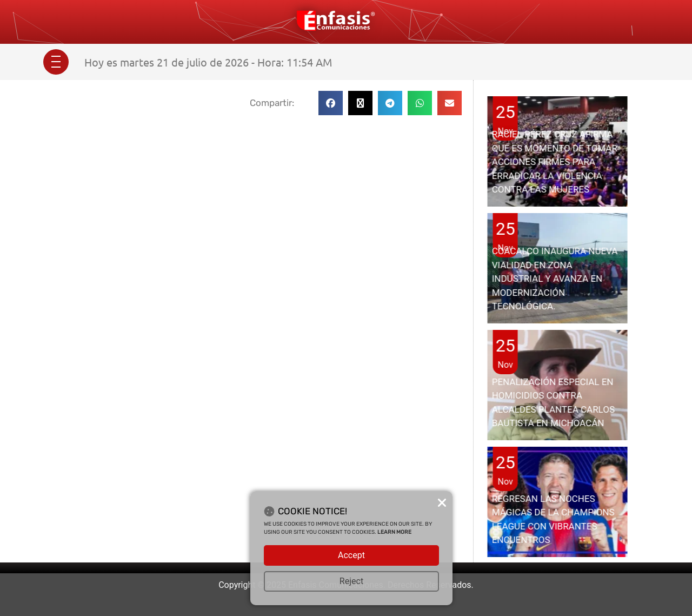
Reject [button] (351, 581)
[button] (331, 103)
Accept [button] (351, 555)
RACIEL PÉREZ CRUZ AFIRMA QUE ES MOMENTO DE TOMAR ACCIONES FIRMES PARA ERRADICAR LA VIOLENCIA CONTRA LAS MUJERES (555, 162)
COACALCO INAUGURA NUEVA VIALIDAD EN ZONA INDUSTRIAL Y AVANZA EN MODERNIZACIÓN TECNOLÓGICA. (555, 279)
